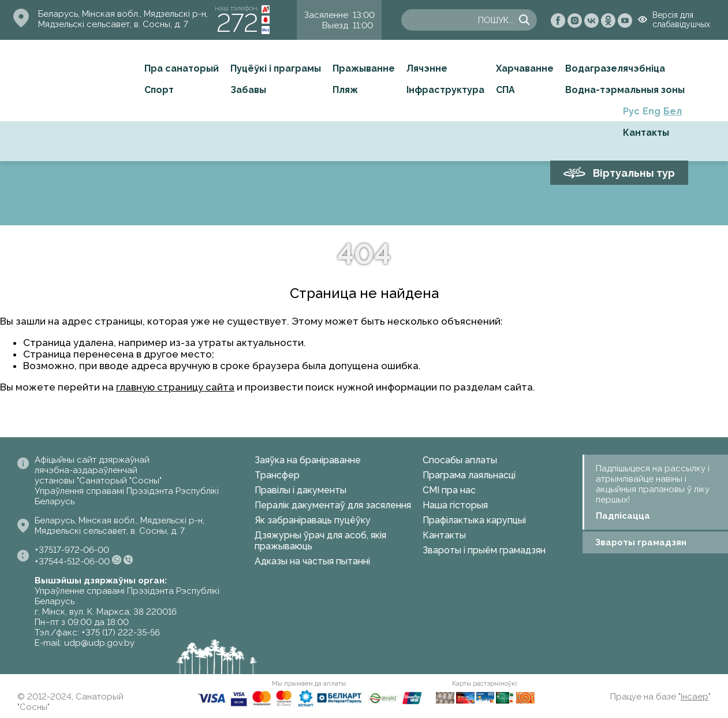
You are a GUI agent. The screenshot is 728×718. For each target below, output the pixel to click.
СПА (505, 90)
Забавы (248, 90)
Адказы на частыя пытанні (312, 561)
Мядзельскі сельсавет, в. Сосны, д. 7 (113, 24)
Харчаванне (525, 68)
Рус (631, 111)
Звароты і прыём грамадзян (484, 550)
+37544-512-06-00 (72, 561)
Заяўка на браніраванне (308, 460)
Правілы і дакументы (300, 490)
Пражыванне (364, 68)
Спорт (159, 90)
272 (237, 23)
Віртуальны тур (634, 173)
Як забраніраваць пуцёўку (313, 520)
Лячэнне (427, 68)
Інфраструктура (445, 90)
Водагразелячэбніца (615, 68)
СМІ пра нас (449, 490)
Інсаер (695, 697)
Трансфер (277, 475)
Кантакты (646, 133)
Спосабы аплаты (460, 460)
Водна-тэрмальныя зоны (625, 90)
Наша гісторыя (455, 505)
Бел (673, 111)
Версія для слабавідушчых (681, 20)
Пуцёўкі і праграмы (276, 68)
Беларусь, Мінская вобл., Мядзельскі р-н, (123, 14)
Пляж (345, 90)
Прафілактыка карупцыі (474, 520)
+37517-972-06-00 (72, 550)
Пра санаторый (182, 68)
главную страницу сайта (175, 387)
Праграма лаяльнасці (469, 475)
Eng (652, 111)
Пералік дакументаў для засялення (333, 505)
